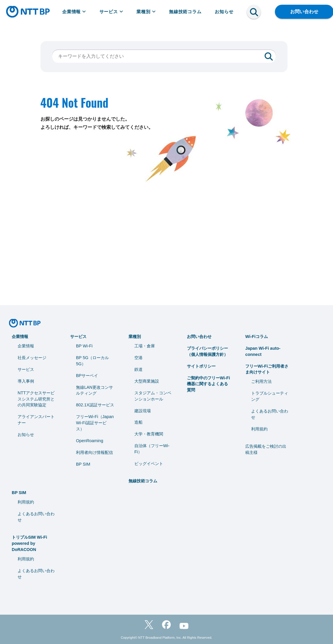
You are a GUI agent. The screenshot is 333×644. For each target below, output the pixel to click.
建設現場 (143, 411)
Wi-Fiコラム (257, 337)
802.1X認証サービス (95, 405)
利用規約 (259, 429)
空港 (138, 358)
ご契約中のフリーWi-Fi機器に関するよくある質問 (208, 384)
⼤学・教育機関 (149, 434)
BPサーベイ (87, 376)
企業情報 (74, 12)
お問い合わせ (199, 337)
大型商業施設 (147, 381)
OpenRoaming (90, 441)
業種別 (146, 12)
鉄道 (138, 369)
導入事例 (26, 381)
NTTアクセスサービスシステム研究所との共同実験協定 (36, 399)
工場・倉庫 (145, 346)
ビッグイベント (149, 464)
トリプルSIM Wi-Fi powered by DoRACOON (29, 543)
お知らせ (224, 12)
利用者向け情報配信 (94, 452)
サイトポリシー (201, 366)
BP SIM (83, 464)
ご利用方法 (261, 381)
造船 (138, 422)
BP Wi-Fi (84, 346)
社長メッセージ (32, 358)
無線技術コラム (185, 12)
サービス (111, 12)
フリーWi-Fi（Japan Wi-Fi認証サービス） (95, 423)
